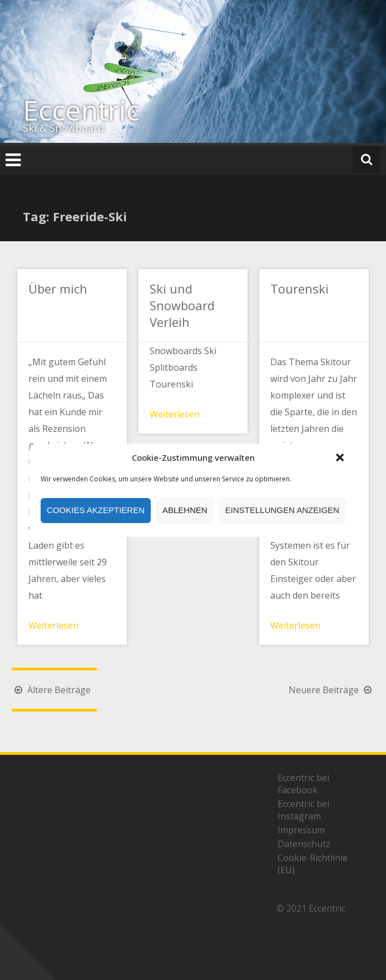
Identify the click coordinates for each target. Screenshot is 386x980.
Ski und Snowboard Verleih (182, 305)
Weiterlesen (53, 625)
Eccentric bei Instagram (303, 810)
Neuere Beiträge (331, 690)
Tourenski (300, 288)
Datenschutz (304, 844)
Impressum (301, 830)
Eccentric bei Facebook (303, 784)
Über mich (58, 288)
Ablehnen (185, 510)
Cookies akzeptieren (96, 510)
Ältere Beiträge (51, 690)
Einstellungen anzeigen (282, 510)
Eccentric (81, 110)
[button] (340, 457)
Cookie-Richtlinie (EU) (313, 864)
